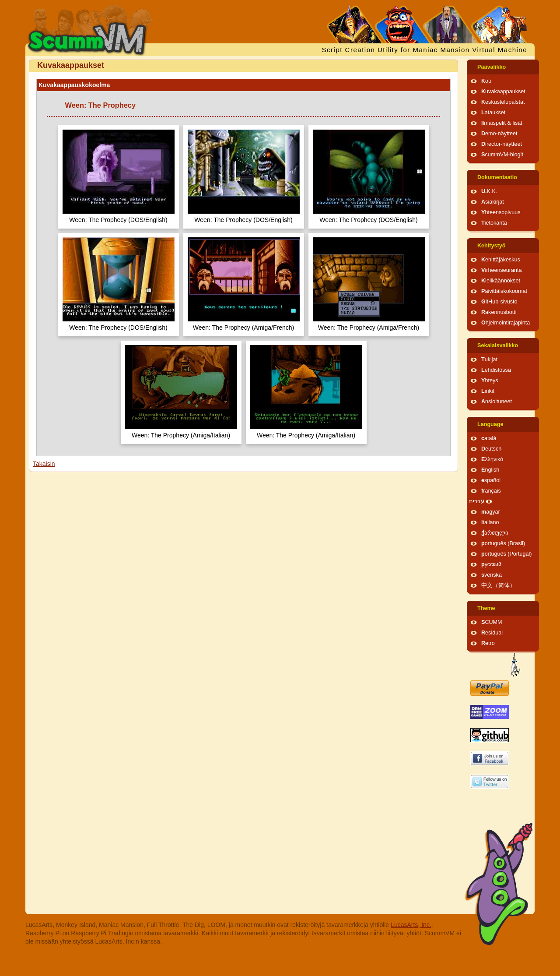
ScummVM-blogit (502, 155)
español (491, 480)
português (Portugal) (507, 554)
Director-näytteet (502, 144)
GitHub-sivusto (499, 302)
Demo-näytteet (499, 134)
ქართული (495, 533)
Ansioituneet (497, 402)
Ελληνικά (492, 459)
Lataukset (493, 113)
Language (490, 424)
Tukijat (489, 359)
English (490, 470)
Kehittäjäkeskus (501, 260)
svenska (492, 575)
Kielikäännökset (501, 281)
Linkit (488, 391)
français (491, 491)
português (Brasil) (503, 543)
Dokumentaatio (497, 177)
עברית (477, 501)
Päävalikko (492, 67)
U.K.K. (489, 191)
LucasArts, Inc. (411, 925)
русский (491, 564)
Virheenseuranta (501, 270)
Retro (488, 643)
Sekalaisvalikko (498, 345)
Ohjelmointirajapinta (506, 323)
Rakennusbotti (499, 312)
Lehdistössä (496, 370)
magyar (491, 512)
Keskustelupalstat (503, 102)
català (489, 438)
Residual (492, 633)
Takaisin (44, 464)
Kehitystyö (491, 246)
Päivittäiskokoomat (504, 291)
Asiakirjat (493, 202)
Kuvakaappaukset (503, 92)
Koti (486, 81)
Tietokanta (494, 223)
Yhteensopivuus (501, 212)
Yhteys (490, 381)
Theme (486, 608)
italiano (490, 522)
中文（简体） (498, 585)
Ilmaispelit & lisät (502, 123)
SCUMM (492, 622)
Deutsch (491, 449)
